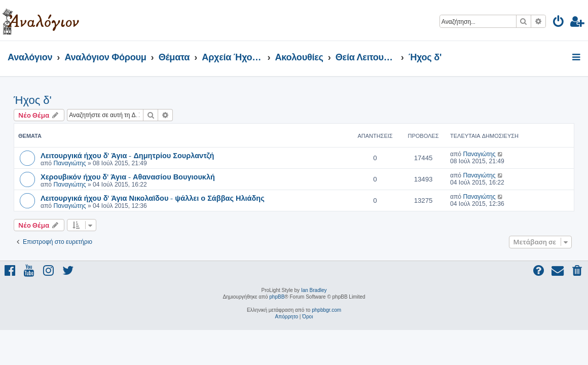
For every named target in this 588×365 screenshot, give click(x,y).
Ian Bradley (314, 290)
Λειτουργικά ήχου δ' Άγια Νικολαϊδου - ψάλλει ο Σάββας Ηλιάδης (153, 198)
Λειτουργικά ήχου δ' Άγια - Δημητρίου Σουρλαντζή (127, 155)
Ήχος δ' (33, 100)
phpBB (277, 297)
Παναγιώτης (69, 163)
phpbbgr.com (326, 310)
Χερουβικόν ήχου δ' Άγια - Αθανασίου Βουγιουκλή (128, 176)
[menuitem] (559, 23)
